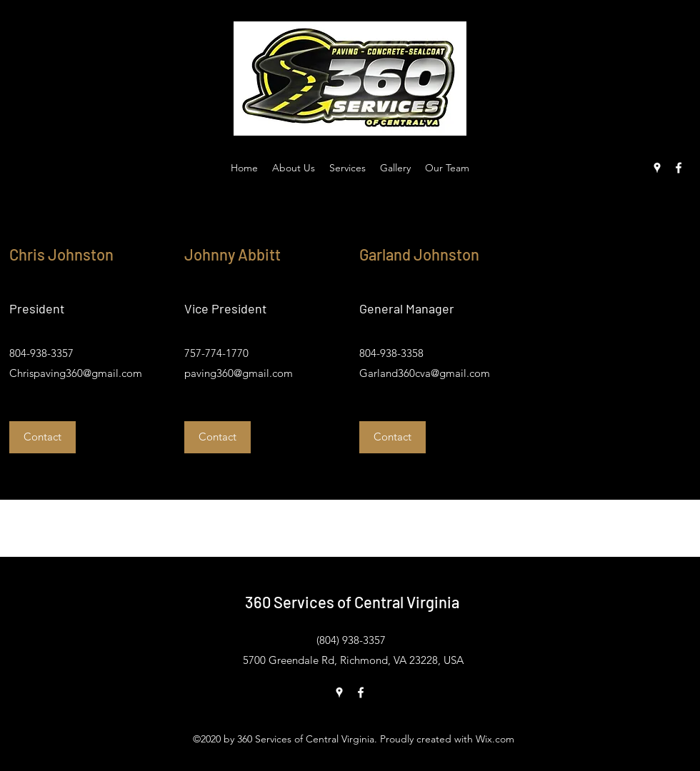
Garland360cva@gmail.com (425, 373)
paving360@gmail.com (239, 373)
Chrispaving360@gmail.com (76, 373)
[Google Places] (657, 168)
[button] (42, 437)
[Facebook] (679, 168)
